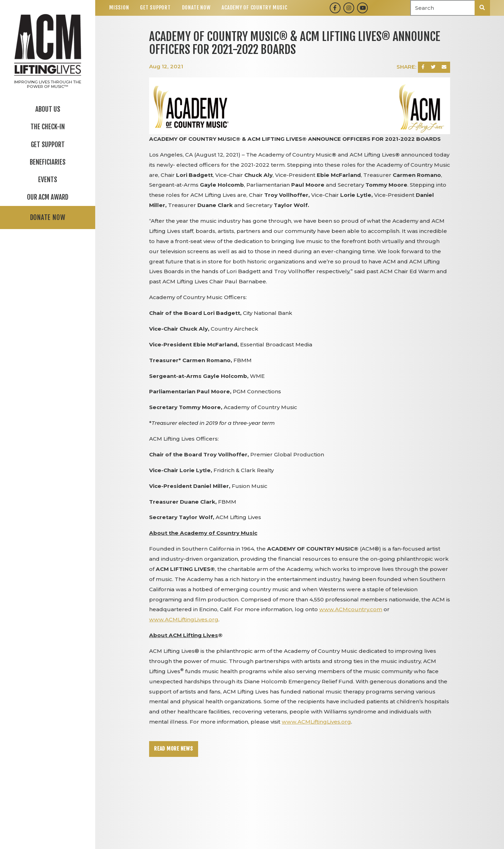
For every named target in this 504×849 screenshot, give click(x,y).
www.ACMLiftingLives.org (184, 619)
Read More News (174, 749)
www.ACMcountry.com (351, 609)
